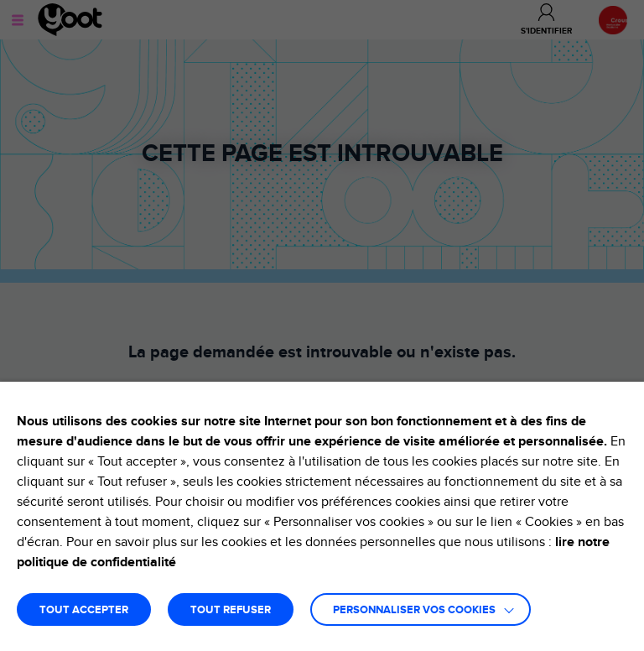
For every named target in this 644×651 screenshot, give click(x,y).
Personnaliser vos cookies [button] (414, 610)
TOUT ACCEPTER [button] (84, 610)
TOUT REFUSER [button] (231, 610)
